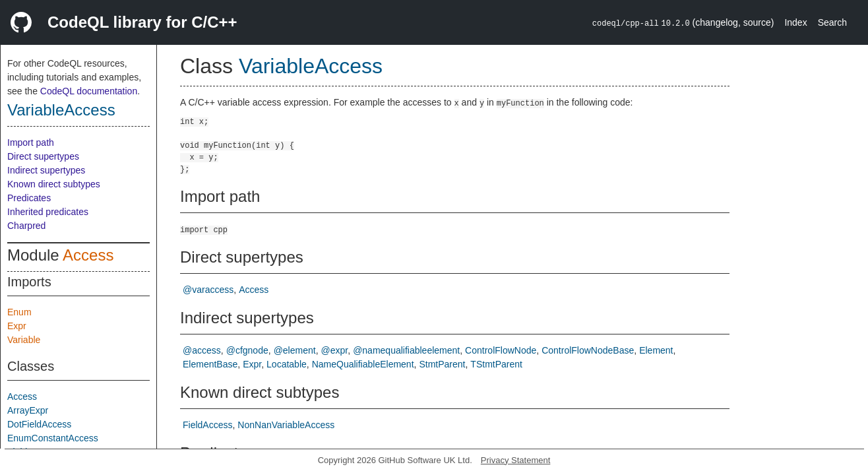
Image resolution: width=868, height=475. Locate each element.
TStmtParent (496, 364)
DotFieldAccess (39, 424)
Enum (19, 312)
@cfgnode (247, 350)
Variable (24, 340)
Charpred (26, 226)
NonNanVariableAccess (286, 425)
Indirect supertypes (46, 170)
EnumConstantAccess (53, 438)
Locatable (287, 364)
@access (202, 350)
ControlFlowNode (501, 350)
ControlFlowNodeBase (588, 350)
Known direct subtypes (54, 184)
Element (656, 350)
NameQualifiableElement (363, 364)
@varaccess (208, 290)
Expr (17, 326)
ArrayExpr (28, 410)
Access (88, 255)
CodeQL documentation (89, 91)
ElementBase (210, 364)
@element (295, 350)
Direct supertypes (43, 156)
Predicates (29, 198)
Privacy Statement (516, 460)
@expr (335, 350)
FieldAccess (207, 425)
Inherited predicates (48, 212)
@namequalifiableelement (406, 350)
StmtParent (442, 364)
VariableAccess (61, 110)
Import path (31, 142)
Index (795, 22)
